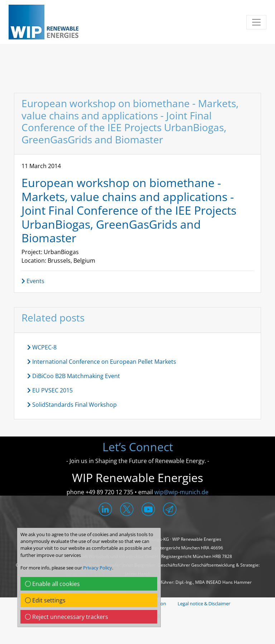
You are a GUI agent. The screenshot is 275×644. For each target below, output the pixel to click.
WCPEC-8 (42, 347)
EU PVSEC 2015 (50, 390)
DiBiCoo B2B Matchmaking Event (74, 376)
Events (33, 281)
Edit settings (45, 600)
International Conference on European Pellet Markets (102, 362)
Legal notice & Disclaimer (204, 604)
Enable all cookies (52, 584)
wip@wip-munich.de (181, 492)
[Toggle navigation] (256, 22)
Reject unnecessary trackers (67, 617)
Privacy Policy (98, 568)
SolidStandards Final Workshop (72, 405)
